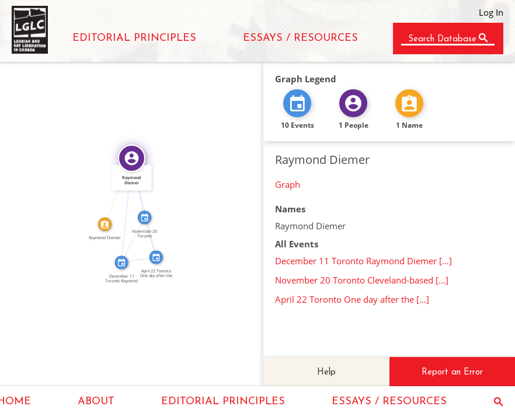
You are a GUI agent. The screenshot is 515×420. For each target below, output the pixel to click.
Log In (491, 12)
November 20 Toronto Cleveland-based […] (362, 280)
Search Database (442, 39)
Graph (288, 184)
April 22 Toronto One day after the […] (352, 299)
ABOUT (96, 402)
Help (326, 372)
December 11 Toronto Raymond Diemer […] (363, 261)
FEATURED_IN (123, 210)
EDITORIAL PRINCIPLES (134, 38)
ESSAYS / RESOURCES (300, 38)
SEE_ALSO (138, 256)
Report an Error (452, 372)
